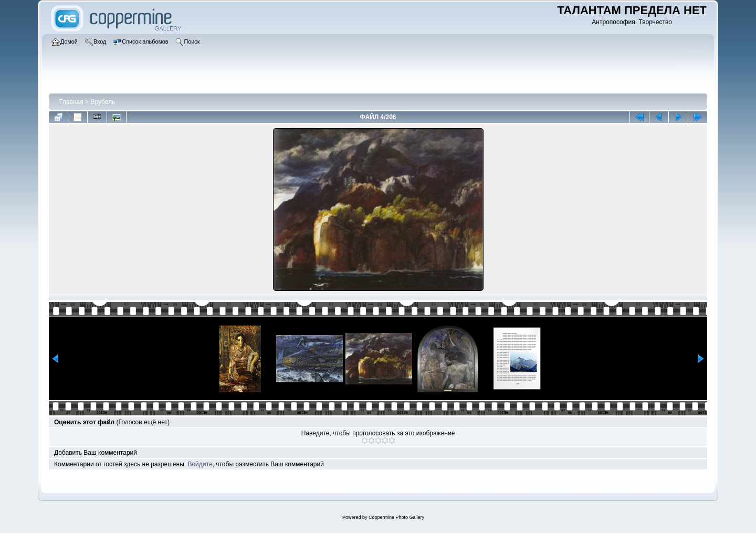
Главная (71, 102)
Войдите (200, 464)
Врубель (103, 102)
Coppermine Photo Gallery (396, 517)
